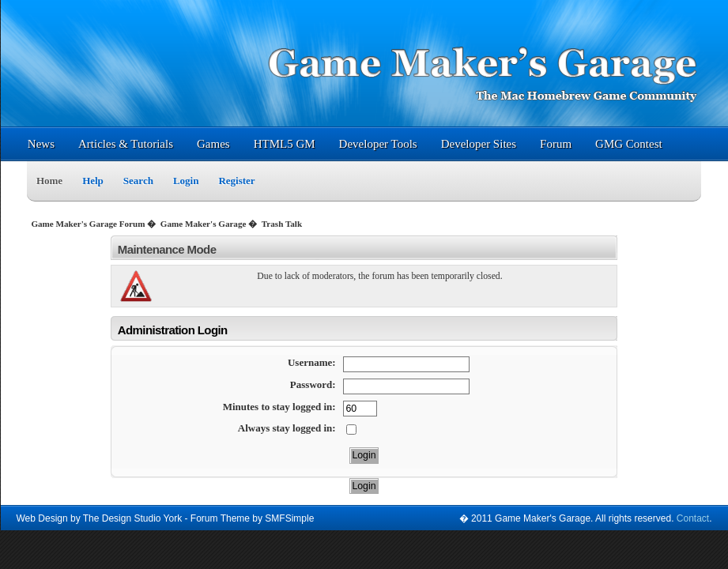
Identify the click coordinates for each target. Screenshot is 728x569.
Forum (556, 144)
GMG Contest (629, 144)
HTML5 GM (285, 144)
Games (213, 144)
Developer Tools (378, 144)
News (41, 144)
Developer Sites (479, 144)
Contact (693, 518)
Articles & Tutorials (126, 144)
